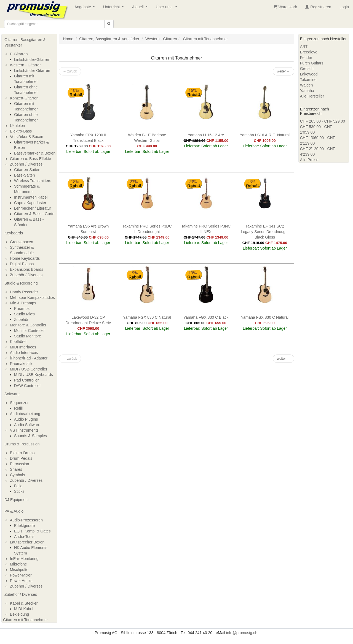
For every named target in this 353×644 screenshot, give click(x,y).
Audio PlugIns (26, 419)
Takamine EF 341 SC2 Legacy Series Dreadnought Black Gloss (265, 232)
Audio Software (27, 425)
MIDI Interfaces (23, 347)
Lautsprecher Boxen (27, 542)
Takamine (308, 80)
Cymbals (17, 475)
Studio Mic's (24, 314)
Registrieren (318, 7)
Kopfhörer (18, 342)
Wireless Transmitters (33, 181)
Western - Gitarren (26, 65)
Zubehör (21, 320)
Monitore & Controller (28, 325)
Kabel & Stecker (24, 603)
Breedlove (309, 52)
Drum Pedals (21, 458)
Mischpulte (19, 570)
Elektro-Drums (22, 453)
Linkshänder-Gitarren (32, 59)
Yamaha (307, 91)
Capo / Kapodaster (30, 203)
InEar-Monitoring (24, 559)
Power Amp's (21, 581)
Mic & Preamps (23, 303)
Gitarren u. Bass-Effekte (30, 159)
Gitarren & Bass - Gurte (34, 214)
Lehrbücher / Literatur (33, 208)
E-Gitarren (19, 54)
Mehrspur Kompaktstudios (32, 297)
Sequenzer (19, 403)
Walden (307, 85)
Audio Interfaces (24, 353)
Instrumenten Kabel (31, 197)
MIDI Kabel (24, 609)
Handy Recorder (24, 292)
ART (304, 47)
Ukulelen (17, 126)
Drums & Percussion (22, 444)
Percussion (19, 464)
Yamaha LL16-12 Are (206, 135)
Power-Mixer (21, 575)
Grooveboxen (22, 242)
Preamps (22, 309)
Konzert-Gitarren (24, 98)
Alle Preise (309, 160)
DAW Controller (27, 386)
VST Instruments (24, 430)
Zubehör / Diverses (26, 275)
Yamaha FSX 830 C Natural (265, 317)
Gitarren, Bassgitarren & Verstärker (25, 42)
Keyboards (14, 233)
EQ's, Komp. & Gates (32, 531)
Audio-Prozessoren (26, 520)
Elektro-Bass (21, 131)
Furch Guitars (312, 63)
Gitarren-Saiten (27, 170)
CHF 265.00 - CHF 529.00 (323, 121)
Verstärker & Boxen (27, 137)
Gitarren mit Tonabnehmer (25, 620)
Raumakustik (21, 364)
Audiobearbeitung (25, 414)
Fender (306, 58)
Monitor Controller (29, 331)
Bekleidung (19, 614)
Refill (18, 408)
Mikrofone (18, 564)
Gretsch (307, 69)
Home (68, 39)
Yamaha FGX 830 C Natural (147, 317)
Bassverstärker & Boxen (35, 153)
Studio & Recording (21, 283)
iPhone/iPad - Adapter (29, 358)
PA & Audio (14, 511)
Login (344, 7)
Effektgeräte (24, 526)
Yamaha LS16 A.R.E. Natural (265, 135)
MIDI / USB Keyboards (34, 375)
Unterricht (114, 8)
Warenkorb (285, 7)
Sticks (19, 491)
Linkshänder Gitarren (32, 71)
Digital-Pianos (22, 264)
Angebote (86, 8)
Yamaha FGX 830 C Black (206, 317)
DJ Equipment (17, 500)
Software (12, 394)
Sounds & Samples (30, 436)
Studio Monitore (28, 336)
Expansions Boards (27, 269)
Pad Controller (26, 380)
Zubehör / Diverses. (27, 164)
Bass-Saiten (24, 175)
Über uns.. (168, 8)
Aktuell (141, 8)
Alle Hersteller (312, 96)
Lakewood (309, 74)
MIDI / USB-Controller (29, 369)
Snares (16, 469)
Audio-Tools (24, 537)
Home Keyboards (25, 258)
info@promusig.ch (242, 633)
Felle (18, 486)
